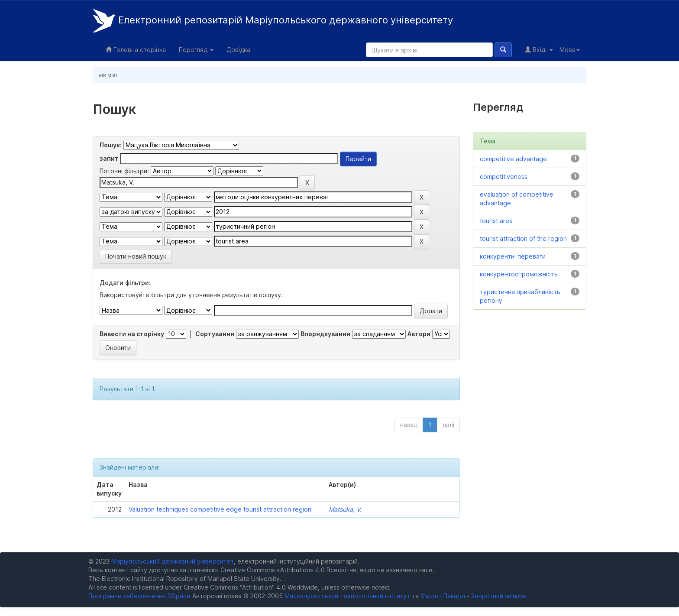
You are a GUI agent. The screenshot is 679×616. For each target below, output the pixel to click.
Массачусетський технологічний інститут (347, 596)
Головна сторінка (136, 50)
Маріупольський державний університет (173, 561)
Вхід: (539, 50)
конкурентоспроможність (519, 274)
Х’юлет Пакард (443, 596)
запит (109, 158)
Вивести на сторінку (132, 334)
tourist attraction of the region (523, 238)
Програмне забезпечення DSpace (139, 596)
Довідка (238, 50)
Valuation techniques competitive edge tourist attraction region (220, 509)
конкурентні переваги (513, 256)
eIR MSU (108, 75)
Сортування (215, 334)
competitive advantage (513, 159)
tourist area (496, 221)
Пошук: (111, 145)
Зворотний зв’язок (499, 596)
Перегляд (196, 50)
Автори (419, 334)
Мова (570, 50)
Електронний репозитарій (273, 21)
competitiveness (504, 177)
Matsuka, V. (345, 509)
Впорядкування (325, 334)
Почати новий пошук (136, 256)
